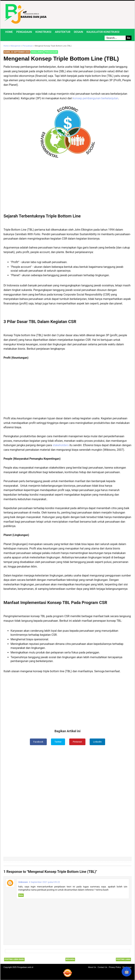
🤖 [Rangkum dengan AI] (127, 972)
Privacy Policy (115, 967)
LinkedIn (99, 742)
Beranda (70, 960)
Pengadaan (24, 32)
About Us (92, 967)
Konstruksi (44, 32)
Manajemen (37, 52)
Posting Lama (123, 960)
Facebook (37, 742)
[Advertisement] (67, 188)
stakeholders (61, 445)
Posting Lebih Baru (14, 960)
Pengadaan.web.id (25, 967)
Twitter (58, 742)
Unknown (23, 882)
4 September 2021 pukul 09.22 (44, 882)
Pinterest (78, 742)
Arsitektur (63, 32)
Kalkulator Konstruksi (103, 32)
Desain (78, 32)
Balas (21, 896)
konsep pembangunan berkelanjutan (96, 98)
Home (9, 32)
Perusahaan (51, 52)
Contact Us (102, 967)
